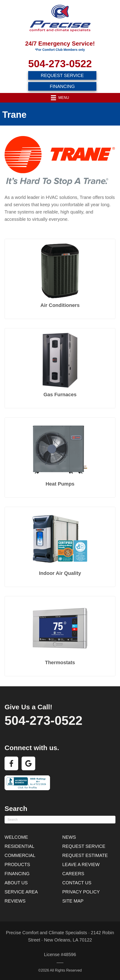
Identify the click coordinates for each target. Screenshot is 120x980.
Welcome (16, 837)
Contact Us (77, 883)
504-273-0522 (60, 64)
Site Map (73, 901)
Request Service (84, 846)
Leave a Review (81, 864)
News (69, 837)
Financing (17, 874)
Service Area (21, 892)
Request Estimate (85, 855)
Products (17, 864)
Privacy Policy (81, 892)
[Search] (60, 820)
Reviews (15, 901)
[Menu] (60, 98)
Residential (19, 846)
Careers (73, 874)
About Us (16, 883)
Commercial (20, 855)
